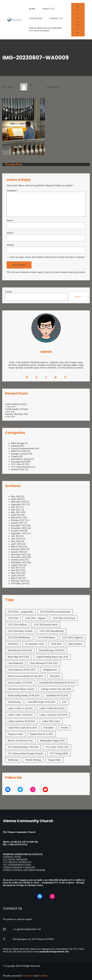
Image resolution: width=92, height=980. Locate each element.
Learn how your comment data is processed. (64, 272)
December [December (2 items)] (55, 676)
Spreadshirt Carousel (21, 459)
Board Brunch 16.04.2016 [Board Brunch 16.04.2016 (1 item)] (20, 650)
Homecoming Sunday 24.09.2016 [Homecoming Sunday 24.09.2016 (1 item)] (23, 695)
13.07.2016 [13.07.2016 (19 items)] (13, 618)
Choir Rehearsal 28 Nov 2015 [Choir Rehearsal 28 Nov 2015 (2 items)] (22, 670)
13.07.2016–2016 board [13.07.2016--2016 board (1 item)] (64, 618)
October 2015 (18, 560)
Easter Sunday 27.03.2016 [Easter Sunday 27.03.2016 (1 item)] (20, 683)
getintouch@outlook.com (29, 929)
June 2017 (16, 510)
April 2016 (16, 544)
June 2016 (16, 539)
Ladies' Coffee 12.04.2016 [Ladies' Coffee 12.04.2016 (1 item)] (20, 715)
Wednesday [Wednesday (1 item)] (13, 760)
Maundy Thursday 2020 (16, 414)
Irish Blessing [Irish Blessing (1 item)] (14, 702)
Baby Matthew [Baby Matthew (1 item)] (75, 644)
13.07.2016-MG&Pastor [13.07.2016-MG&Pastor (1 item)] (19, 637)
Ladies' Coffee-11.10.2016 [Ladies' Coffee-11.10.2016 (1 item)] (20, 708)
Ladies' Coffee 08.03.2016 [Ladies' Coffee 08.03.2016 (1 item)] (52, 708)
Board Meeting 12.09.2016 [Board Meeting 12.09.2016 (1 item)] (52, 650)
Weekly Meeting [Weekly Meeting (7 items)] (33, 760)
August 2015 (17, 565)
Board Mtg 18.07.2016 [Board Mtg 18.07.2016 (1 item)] (18, 657)
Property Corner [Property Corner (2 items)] (15, 734)
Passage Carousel (19, 454)
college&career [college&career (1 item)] (50, 670)
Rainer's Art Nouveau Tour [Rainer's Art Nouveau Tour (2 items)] (20, 741)
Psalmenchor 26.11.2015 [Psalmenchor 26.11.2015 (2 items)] (42, 734)
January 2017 (17, 523)
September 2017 (19, 504)
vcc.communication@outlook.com (52, 952)
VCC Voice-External (21, 467)
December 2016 (19, 525)
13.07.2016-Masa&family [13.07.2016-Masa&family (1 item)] (52, 631)
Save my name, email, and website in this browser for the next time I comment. (48, 257)
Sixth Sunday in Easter (16, 404)
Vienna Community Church (28, 821)
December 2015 (19, 554)
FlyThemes (28, 976)
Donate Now (78, 20)
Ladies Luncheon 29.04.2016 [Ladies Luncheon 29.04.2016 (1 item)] (21, 721)
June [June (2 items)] (64, 702)
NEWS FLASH (18, 451)
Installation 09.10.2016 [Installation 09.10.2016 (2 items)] (57, 695)
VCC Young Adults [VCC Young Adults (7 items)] (59, 753)
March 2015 (17, 578)
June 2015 (16, 570)
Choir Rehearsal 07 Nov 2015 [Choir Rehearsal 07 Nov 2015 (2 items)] (44, 663)
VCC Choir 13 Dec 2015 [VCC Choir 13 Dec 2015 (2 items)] (57, 747)
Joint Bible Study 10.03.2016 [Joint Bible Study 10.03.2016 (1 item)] (41, 702)
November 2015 (19, 557)
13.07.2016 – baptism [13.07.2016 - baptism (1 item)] (35, 618)
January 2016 (17, 552)
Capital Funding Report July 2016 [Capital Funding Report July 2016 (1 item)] (52, 657)
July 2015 (16, 568)
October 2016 (18, 531)
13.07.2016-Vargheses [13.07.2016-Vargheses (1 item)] (73, 637)
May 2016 (16, 541)
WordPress (43, 976)
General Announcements (23, 448)
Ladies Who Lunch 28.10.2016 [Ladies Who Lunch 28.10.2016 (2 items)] (22, 728)
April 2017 (16, 515)
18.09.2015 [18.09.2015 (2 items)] (13, 644)
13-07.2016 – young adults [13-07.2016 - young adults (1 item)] (20, 612)
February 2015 (18, 581)
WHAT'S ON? (18, 470)
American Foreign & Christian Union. (25, 885)
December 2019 (19, 502)
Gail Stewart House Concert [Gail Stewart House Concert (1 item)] (21, 689)
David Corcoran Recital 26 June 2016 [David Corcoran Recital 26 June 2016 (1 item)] (25, 676)
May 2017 (16, 512)
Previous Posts (14, 164)
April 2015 (16, 576)
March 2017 (17, 518)
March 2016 (17, 547)
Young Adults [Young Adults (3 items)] (54, 760)
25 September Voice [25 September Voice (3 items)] (35, 644)
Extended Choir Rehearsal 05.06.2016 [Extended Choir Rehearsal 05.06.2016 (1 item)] (57, 683)
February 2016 (18, 549)
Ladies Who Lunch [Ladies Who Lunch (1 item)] (51, 721)
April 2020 (16, 499)
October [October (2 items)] (64, 728)
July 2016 (16, 536)
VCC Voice (8, 87)
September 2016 (19, 533)
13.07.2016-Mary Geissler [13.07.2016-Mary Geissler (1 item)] (20, 631)
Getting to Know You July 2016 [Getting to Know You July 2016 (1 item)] (56, 689)
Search (8, 292)
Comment (12, 190)
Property (15, 456)
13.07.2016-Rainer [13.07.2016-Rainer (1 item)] (46, 637)
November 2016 (19, 528)
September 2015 (19, 562)
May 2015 (16, 573)
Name (10, 220)
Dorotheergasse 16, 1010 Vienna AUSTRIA (33, 939)
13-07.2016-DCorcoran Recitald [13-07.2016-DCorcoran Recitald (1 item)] (55, 612)
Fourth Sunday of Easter (17, 409)
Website (10, 245)
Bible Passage (18, 443)
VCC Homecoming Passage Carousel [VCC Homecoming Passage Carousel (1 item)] (25, 753)
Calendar (15, 446)
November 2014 (19, 583)
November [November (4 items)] (49, 728)
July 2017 (16, 507)
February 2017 (18, 520)
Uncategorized (18, 462)
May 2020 (16, 496)
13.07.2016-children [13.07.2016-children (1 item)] (17, 625)
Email (10, 233)
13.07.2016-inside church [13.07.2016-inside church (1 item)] (46, 625)
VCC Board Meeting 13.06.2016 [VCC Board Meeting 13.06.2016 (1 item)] (23, 747)
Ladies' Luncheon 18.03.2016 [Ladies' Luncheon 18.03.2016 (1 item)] (53, 715)
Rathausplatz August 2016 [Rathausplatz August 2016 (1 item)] (52, 741)
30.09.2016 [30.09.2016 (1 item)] (56, 644)
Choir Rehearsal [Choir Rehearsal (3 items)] (15, 663)
